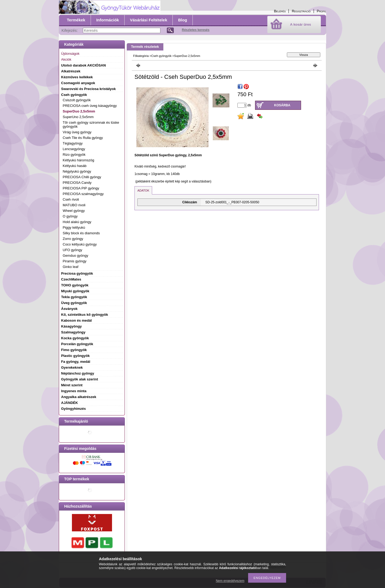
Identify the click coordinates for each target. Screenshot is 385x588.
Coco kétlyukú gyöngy (80, 244)
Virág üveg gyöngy (77, 132)
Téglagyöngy (73, 143)
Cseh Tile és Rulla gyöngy (83, 138)
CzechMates (71, 279)
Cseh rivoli (71, 199)
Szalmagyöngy (73, 332)
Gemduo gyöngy (76, 256)
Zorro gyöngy (73, 239)
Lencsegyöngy (74, 149)
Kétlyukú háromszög (79, 160)
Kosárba (282, 105)
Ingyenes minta (74, 391)
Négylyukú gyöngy (77, 171)
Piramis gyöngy (75, 261)
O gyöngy (70, 216)
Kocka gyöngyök (75, 338)
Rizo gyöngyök (74, 155)
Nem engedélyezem (230, 581)
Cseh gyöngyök (161, 56)
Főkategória (141, 56)
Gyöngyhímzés (74, 409)
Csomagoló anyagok (78, 83)
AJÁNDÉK (70, 403)
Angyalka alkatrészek (79, 397)
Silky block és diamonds (81, 233)
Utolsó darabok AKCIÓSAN (84, 65)
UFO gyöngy (73, 250)
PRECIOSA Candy (77, 183)
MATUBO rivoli (74, 205)
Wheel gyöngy (74, 211)
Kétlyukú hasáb (75, 166)
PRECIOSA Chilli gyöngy (82, 177)
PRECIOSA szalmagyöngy (83, 194)
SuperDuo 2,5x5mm (79, 111)
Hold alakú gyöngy (77, 222)
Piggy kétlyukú (74, 227)
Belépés (280, 11)
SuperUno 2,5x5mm (78, 117)
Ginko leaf (71, 267)
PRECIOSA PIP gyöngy (81, 188)
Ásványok (69, 309)
